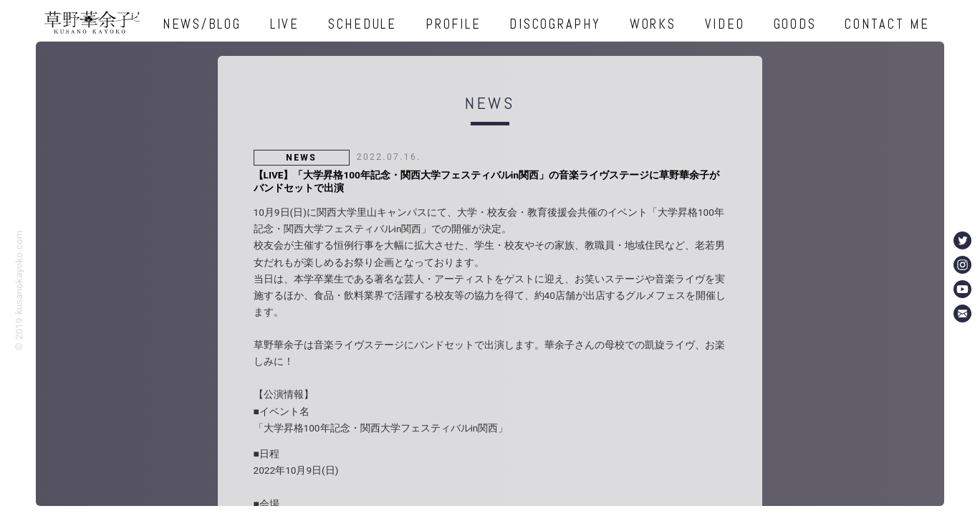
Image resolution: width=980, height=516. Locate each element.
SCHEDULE (362, 24)
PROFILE (453, 24)
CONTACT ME (887, 24)
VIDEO (725, 24)
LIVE (285, 24)
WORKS (653, 24)
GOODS (795, 24)
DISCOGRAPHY (555, 24)
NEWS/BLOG (202, 24)
